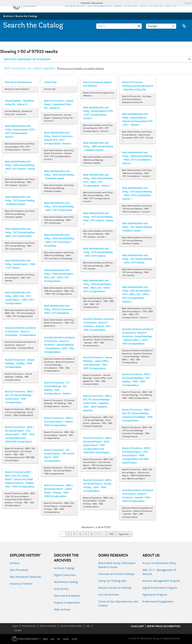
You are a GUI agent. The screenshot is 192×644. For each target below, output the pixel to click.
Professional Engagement (158, 601)
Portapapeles (185, 26)
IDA (52, 639)
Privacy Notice (29, 626)
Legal (15, 626)
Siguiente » (124, 534)
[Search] (119, 26)
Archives (8, 16)
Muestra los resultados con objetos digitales (81, 68)
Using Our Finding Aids (112, 581)
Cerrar (188, 3)
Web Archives (62, 609)
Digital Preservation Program (160, 588)
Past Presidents (19, 570)
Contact (18, 630)
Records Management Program (161, 581)
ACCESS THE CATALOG (126, 6)
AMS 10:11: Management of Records (159, 572)
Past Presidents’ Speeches (26, 577)
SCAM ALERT (137, 626)
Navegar (161, 26)
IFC (59, 639)
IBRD (45, 639)
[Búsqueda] (139, 26)
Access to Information (71, 626)
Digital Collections (65, 575)
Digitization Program (155, 595)
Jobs (88, 626)
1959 (111, 534)
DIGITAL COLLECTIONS (99, 6)
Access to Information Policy (159, 563)
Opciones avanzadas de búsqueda (27, 59)
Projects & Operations (67, 603)
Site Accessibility (48, 626)
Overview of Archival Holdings (116, 574)
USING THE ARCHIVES (151, 6)
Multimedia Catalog (66, 582)
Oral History (61, 589)
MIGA (66, 639)
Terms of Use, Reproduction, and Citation (118, 603)
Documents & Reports (67, 596)
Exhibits (15, 563)
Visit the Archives (109, 595)
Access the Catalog (26, 16)
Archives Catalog (64, 568)
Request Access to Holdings (115, 588)
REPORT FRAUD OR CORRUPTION (164, 626)
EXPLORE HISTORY (75, 6)
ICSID (74, 639)
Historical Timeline (21, 584)
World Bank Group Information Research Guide (117, 565)
